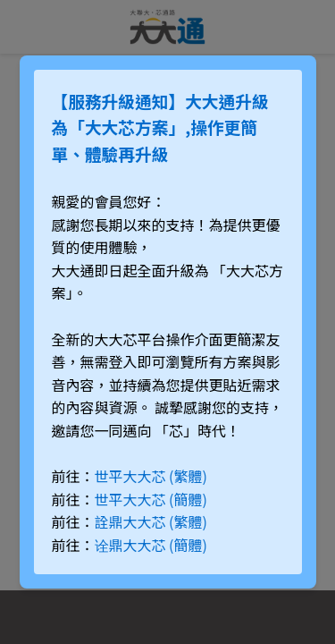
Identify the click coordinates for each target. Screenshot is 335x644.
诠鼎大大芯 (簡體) (151, 545)
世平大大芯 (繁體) (151, 476)
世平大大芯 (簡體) (151, 499)
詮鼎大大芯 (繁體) (151, 521)
